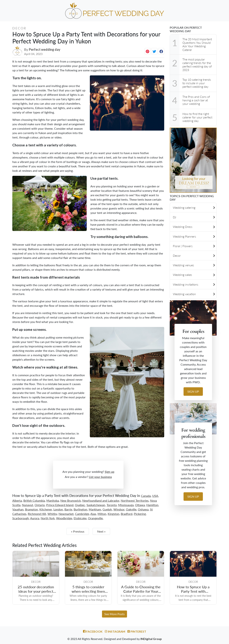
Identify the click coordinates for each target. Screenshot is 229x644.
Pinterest (137, 631)
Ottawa (140, 505)
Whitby (52, 514)
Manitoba (53, 500)
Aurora (35, 518)
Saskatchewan (96, 505)
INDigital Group (151, 639)
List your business (100, 477)
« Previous (78, 531)
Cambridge (82, 514)
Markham (95, 509)
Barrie (68, 509)
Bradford (127, 514)
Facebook (93, 631)
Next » (101, 531)
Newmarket (66, 514)
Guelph (107, 509)
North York (48, 518)
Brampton (31, 509)
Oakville (131, 509)
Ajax (93, 514)
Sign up (110, 472)
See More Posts (114, 614)
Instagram (115, 631)
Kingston (113, 514)
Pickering (140, 514)
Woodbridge (64, 518)
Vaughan (18, 509)
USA (155, 496)
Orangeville (95, 518)
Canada (146, 496)
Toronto (112, 505)
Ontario (40, 505)
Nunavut (28, 505)
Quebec (80, 505)
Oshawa (143, 509)
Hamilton (152, 505)
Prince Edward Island (60, 505)
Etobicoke (80, 518)
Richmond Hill (37, 514)
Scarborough (21, 518)
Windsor (119, 509)
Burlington (80, 509)
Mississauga (126, 505)
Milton (102, 514)
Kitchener (46, 509)
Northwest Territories (135, 500)
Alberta (17, 500)
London (58, 509)
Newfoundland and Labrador (101, 500)
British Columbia (34, 500)
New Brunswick (71, 500)
